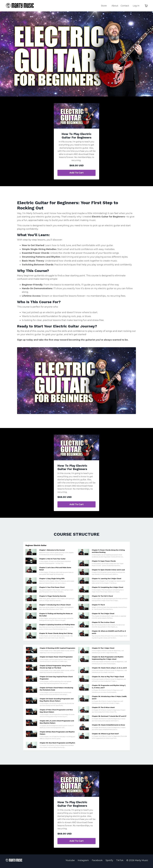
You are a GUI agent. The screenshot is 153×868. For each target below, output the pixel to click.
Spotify (109, 862)
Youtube (70, 862)
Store (104, 6)
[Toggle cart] (146, 6)
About (115, 6)
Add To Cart (77, 173)
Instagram (83, 862)
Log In (136, 6)
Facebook (97, 862)
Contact (125, 6)
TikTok (120, 862)
